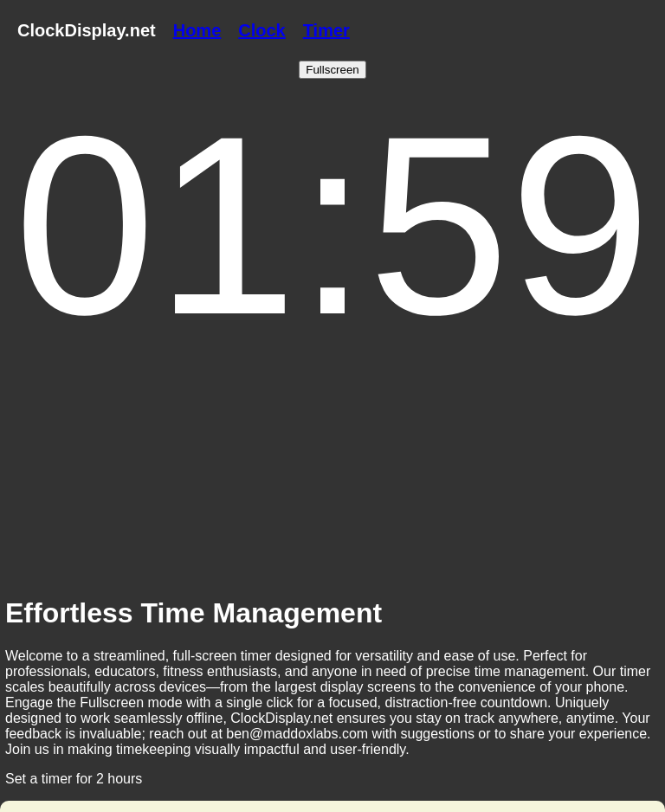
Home (197, 30)
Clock (261, 30)
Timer (326, 30)
